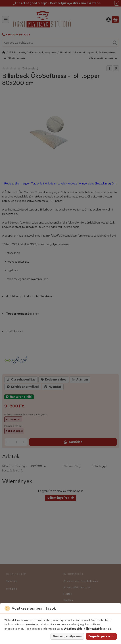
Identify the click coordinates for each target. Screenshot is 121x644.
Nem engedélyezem (67, 636)
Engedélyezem (101, 636)
